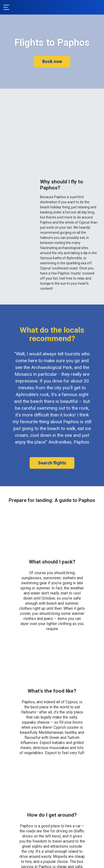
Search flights (52, 463)
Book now (52, 61)
